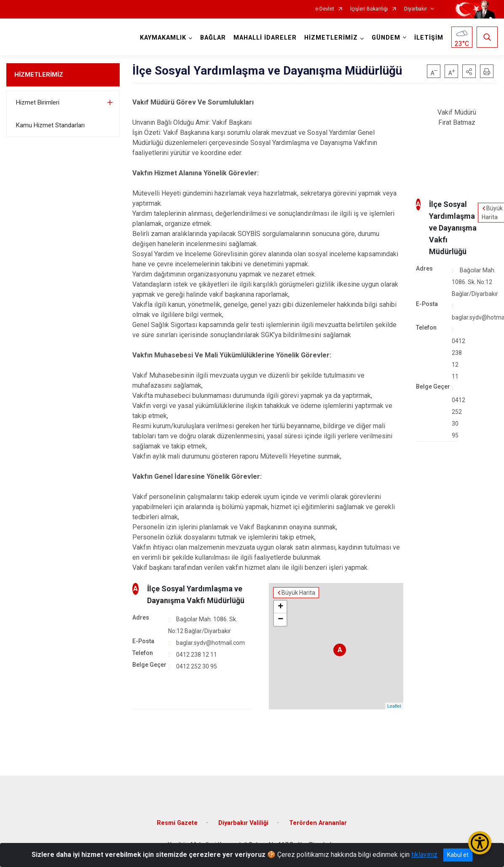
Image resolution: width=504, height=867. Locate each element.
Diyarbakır (416, 9)
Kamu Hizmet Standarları (50, 125)
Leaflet (394, 706)
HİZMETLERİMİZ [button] (331, 38)
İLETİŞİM (429, 38)
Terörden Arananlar (318, 823)
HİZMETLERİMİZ (39, 75)
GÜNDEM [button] (386, 38)
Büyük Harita (298, 593)
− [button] (280, 620)
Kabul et (458, 855)
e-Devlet (325, 9)
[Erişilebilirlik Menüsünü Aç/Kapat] (480, 843)
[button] (469, 71)
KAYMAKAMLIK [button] (163, 38)
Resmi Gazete (177, 823)
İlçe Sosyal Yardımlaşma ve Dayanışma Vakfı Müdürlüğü (453, 228)
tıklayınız (424, 855)
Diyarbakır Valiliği (243, 823)
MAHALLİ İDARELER (265, 38)
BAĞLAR (213, 38)
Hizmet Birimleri (38, 102)
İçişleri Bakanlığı (369, 9)
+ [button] (280, 607)
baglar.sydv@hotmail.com (210, 643)
